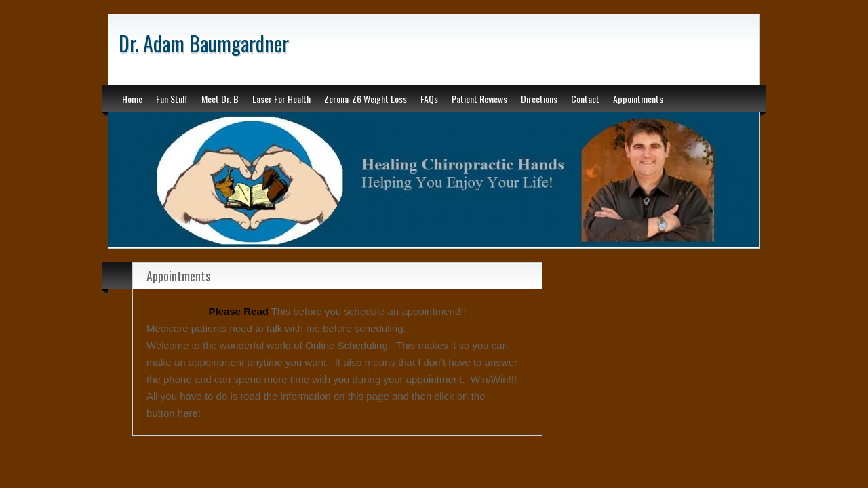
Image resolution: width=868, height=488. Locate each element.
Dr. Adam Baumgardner (204, 43)
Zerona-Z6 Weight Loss (366, 99)
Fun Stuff (172, 99)
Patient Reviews (479, 99)
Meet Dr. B (220, 99)
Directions (539, 99)
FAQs (429, 99)
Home (132, 99)
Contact (585, 99)
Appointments (638, 99)
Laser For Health (281, 99)
